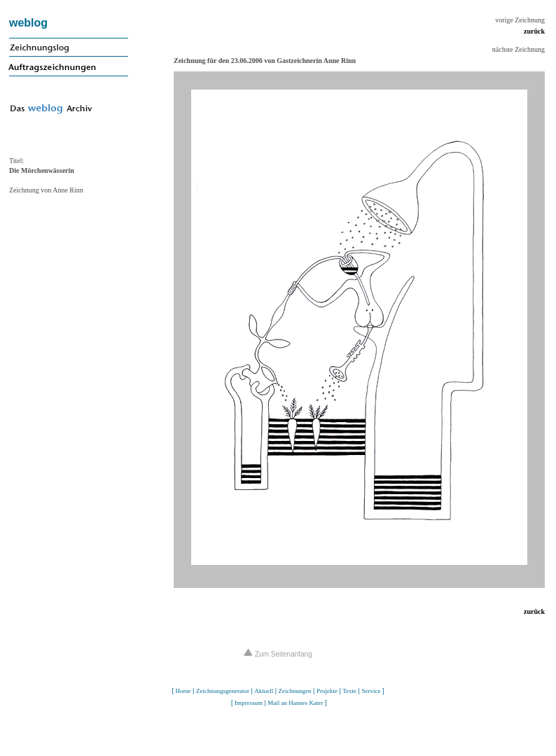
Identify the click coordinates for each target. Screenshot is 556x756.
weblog (28, 23)
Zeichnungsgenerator (223, 691)
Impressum (249, 703)
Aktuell (264, 691)
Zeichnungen (295, 691)
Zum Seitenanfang (278, 654)
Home (183, 691)
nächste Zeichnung (519, 49)
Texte (349, 691)
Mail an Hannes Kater (295, 703)
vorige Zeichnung (520, 20)
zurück (534, 31)
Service (371, 691)
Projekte (327, 691)
